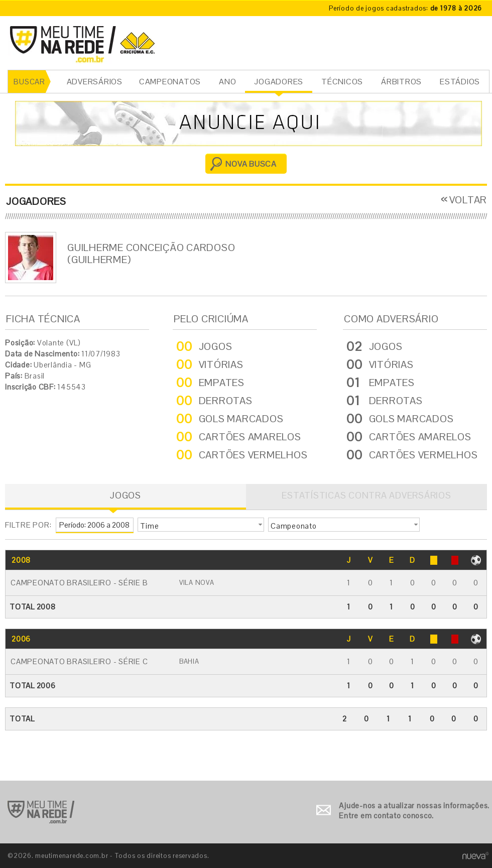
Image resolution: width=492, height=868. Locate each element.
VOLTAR (468, 200)
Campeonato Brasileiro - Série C (79, 661)
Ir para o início (41, 812)
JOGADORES (279, 82)
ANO (227, 82)
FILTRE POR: (28, 525)
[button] (201, 525)
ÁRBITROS (401, 82)
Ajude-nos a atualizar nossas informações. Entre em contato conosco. (414, 811)
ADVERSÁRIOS (95, 82)
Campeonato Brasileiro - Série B (79, 583)
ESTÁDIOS (460, 82)
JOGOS (126, 495)
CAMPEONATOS (170, 82)
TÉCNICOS (342, 82)
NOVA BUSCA (251, 164)
